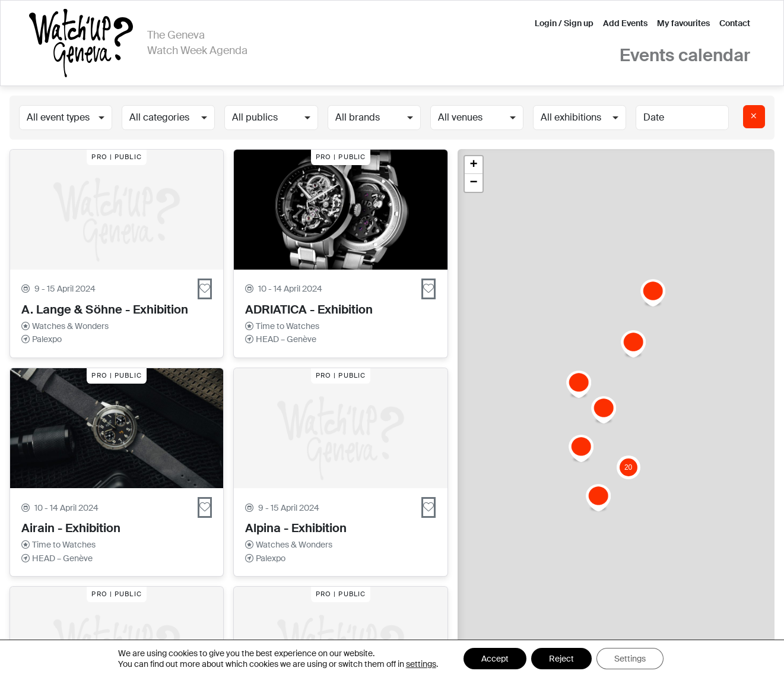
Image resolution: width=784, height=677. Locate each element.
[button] (633, 344)
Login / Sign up (564, 23)
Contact (735, 23)
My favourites (683, 23)
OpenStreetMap (746, 663)
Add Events (625, 23)
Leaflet (693, 663)
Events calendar (685, 56)
